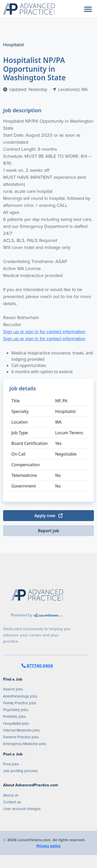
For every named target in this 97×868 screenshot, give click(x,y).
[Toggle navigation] (88, 9)
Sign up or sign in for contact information (44, 331)
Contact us (12, 802)
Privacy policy (49, 846)
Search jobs (13, 689)
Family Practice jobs (20, 703)
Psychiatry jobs (16, 710)
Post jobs (11, 764)
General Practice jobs (21, 737)
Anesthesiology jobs (20, 696)
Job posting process (20, 771)
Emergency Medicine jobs (25, 744)
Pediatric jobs (14, 716)
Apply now (48, 516)
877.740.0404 (37, 666)
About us (11, 795)
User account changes (22, 809)
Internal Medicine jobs (21, 730)
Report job (49, 531)
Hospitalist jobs (16, 723)
